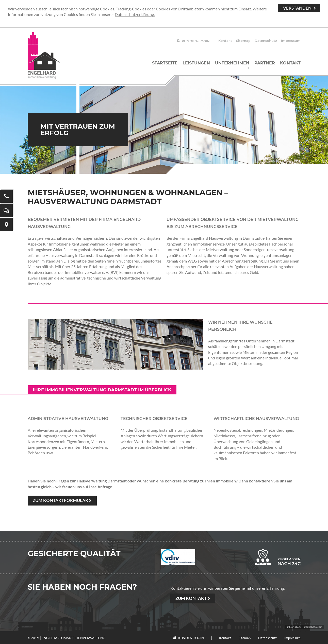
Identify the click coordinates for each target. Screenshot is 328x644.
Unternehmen (232, 63)
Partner (265, 63)
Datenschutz (266, 41)
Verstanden (297, 8)
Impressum (291, 41)
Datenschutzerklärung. (135, 14)
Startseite (165, 63)
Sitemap (243, 41)
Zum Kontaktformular (60, 500)
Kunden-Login (193, 41)
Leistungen (196, 63)
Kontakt (225, 41)
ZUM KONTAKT (191, 598)
